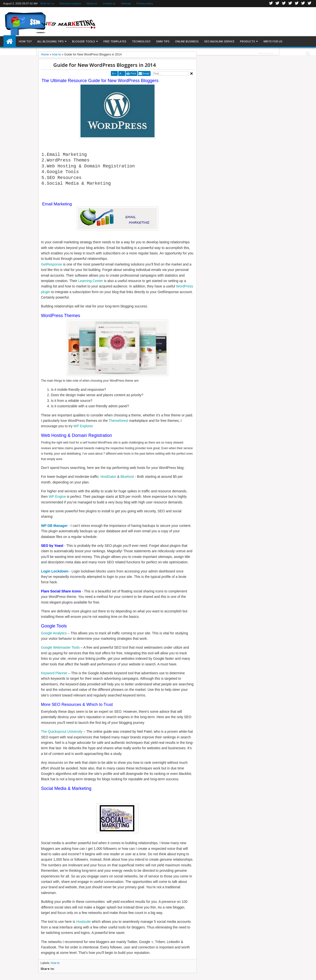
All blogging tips (50, 41)
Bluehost (127, 477)
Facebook (277, 4)
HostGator (108, 477)
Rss (290, 4)
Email (146, 73)
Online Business (187, 41)
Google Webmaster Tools (60, 647)
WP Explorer (83, 426)
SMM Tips (163, 41)
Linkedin (297, 4)
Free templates (115, 41)
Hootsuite (83, 922)
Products (247, 41)
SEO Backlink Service (219, 41)
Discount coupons (70, 3)
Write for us (47, 3)
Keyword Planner (54, 673)
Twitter (271, 4)
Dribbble (303, 4)
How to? (25, 41)
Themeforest (118, 421)
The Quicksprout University (62, 731)
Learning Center (91, 281)
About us (92, 3)
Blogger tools (84, 41)
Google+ (284, 4)
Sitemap (126, 3)
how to (55, 963)
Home (10, 41)
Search (307, 54)
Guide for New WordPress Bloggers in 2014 (104, 65)
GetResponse (52, 264)
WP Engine (57, 497)
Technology (141, 41)
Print (133, 73)
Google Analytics (54, 633)
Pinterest (310, 4)
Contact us (109, 3)
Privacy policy (145, 3)
